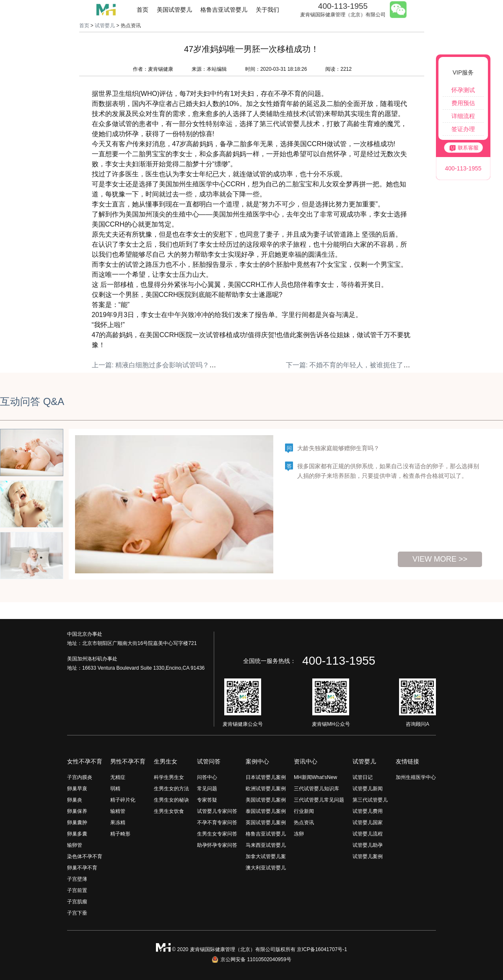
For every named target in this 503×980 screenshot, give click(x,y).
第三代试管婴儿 (370, 800)
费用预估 (463, 103)
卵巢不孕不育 (82, 868)
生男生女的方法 (171, 789)
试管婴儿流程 (368, 834)
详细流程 (463, 116)
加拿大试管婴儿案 (266, 856)
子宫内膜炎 (80, 777)
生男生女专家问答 (217, 834)
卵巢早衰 (77, 789)
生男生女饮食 (169, 811)
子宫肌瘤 (77, 902)
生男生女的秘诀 (171, 800)
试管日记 (363, 777)
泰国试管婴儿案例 (266, 811)
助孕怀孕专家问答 (217, 845)
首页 (143, 10)
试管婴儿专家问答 (217, 811)
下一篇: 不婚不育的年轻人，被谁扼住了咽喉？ (355, 365)
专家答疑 (207, 800)
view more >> (440, 559)
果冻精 (118, 823)
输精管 (118, 811)
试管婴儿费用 (368, 811)
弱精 (115, 789)
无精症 (118, 777)
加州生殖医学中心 (416, 777)
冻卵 (299, 834)
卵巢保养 (77, 811)
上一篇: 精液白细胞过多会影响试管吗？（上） (161, 365)
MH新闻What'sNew (315, 777)
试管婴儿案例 (368, 856)
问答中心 (207, 777)
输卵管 (75, 845)
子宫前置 (77, 890)
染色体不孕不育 (85, 856)
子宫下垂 (77, 913)
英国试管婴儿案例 (266, 823)
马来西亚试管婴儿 (266, 845)
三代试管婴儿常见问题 (319, 800)
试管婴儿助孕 (368, 845)
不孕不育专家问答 (217, 823)
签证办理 (463, 129)
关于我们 (267, 10)
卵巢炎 (75, 800)
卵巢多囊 (77, 834)
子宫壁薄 (77, 879)
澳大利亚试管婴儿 (266, 868)
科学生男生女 (169, 777)
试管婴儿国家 (368, 823)
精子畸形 (120, 834)
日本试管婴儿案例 (266, 777)
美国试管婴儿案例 (266, 800)
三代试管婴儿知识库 (316, 789)
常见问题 (207, 789)
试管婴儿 (105, 26)
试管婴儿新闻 (368, 789)
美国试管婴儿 (174, 10)
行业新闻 (304, 811)
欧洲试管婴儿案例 (266, 789)
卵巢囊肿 (77, 823)
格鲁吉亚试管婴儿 (224, 10)
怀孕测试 (463, 90)
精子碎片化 (123, 800)
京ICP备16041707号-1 (322, 949)
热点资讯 (304, 823)
